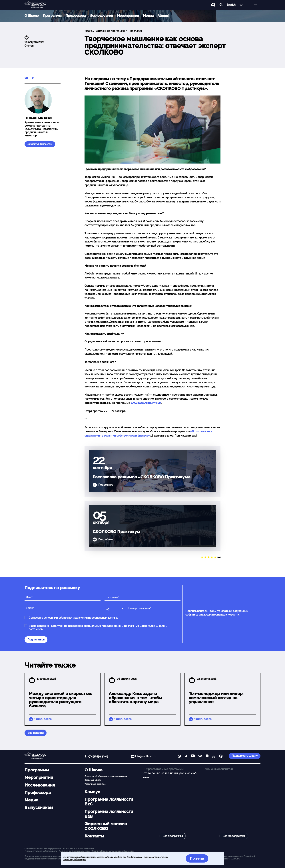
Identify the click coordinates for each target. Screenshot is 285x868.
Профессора (76, 16)
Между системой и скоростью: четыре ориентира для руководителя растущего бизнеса (61, 700)
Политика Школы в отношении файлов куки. (113, 851)
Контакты (94, 836)
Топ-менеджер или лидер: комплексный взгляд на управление (216, 698)
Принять (197, 858)
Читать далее (43, 719)
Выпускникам (39, 807)
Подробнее (106, 485)
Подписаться (36, 640)
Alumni (163, 16)
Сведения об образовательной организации (106, 776)
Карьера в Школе (93, 780)
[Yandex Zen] (207, 757)
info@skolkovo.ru (146, 756)
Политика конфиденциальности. (74, 851)
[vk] (200, 757)
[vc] (214, 757)
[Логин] (215, 5)
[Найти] (221, 5)
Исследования (101, 16)
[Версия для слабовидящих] (241, 5)
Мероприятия (128, 16)
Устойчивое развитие (95, 784)
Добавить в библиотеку (40, 144)
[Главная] (38, 5)
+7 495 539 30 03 (98, 756)
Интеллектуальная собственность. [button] (41, 851)
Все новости (35, 733)
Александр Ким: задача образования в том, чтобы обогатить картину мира (135, 698)
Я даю (98, 628)
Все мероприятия (234, 836)
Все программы (173, 836)
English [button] (231, 5)
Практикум (135, 31)
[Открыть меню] (256, 5)
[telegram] (186, 757)
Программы (52, 16)
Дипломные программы (110, 31)
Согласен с (73, 618)
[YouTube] (193, 757)
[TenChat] (221, 757)
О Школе (32, 16)
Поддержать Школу (245, 756)
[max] (179, 757)
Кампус (92, 792)
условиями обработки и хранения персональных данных (81, 618)
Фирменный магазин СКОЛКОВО (106, 826)
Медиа (148, 16)
